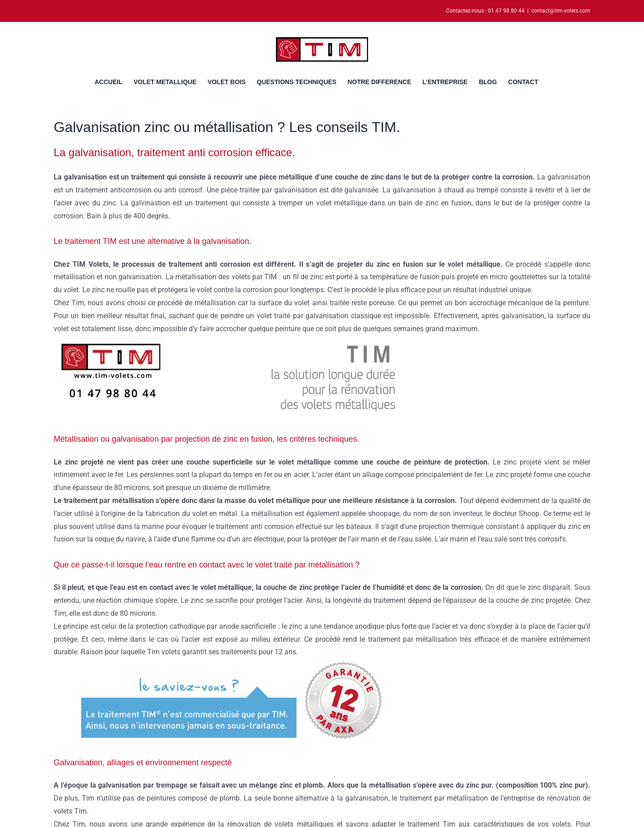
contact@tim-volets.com (561, 11)
